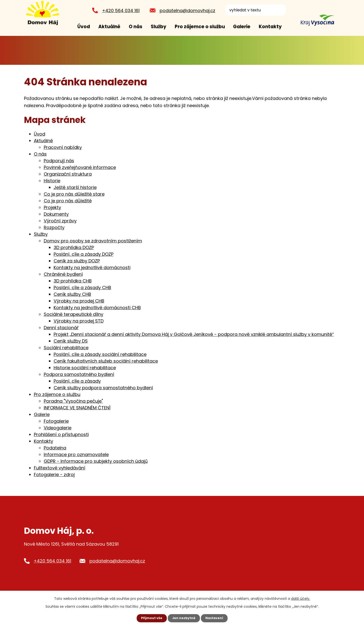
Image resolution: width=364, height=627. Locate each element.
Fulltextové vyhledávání (60, 468)
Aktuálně (109, 27)
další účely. (301, 598)
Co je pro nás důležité (68, 201)
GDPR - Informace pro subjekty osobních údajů (96, 461)
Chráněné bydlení (63, 274)
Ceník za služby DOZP (77, 261)
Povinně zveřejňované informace (80, 167)
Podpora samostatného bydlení (79, 374)
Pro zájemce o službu (200, 27)
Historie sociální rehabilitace (85, 368)
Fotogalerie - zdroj (54, 475)
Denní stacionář (61, 328)
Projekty (52, 207)
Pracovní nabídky (63, 147)
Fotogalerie (56, 421)
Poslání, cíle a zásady (77, 381)
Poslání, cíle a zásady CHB (82, 288)
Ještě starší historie (75, 187)
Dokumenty (56, 214)
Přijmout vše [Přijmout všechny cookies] (149, 618)
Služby (159, 27)
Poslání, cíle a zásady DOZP (84, 254)
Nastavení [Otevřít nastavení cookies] (217, 618)
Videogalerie (58, 428)
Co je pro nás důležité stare (74, 194)
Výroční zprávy (60, 221)
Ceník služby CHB (72, 294)
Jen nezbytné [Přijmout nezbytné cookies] (184, 618)
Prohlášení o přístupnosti (61, 434)
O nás (136, 27)
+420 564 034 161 (119, 11)
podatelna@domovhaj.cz (185, 11)
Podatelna (55, 448)
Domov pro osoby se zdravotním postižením (93, 241)
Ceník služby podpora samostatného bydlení (103, 388)
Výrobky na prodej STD (79, 321)
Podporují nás (59, 161)
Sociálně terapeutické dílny (74, 314)
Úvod (84, 27)
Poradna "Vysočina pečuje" (73, 401)
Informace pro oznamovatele (76, 454)
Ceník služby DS (71, 341)
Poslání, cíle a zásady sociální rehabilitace (100, 354)
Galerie (242, 27)
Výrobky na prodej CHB (79, 301)
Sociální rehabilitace (66, 348)
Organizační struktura (68, 174)
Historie (52, 181)
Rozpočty (54, 227)
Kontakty (270, 27)
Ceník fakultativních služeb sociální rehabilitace (106, 361)
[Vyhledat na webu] (254, 10)
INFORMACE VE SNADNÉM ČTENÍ (77, 408)
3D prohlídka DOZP (74, 247)
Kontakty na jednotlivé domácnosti (92, 267)
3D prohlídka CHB (73, 281)
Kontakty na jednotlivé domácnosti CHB (97, 308)
